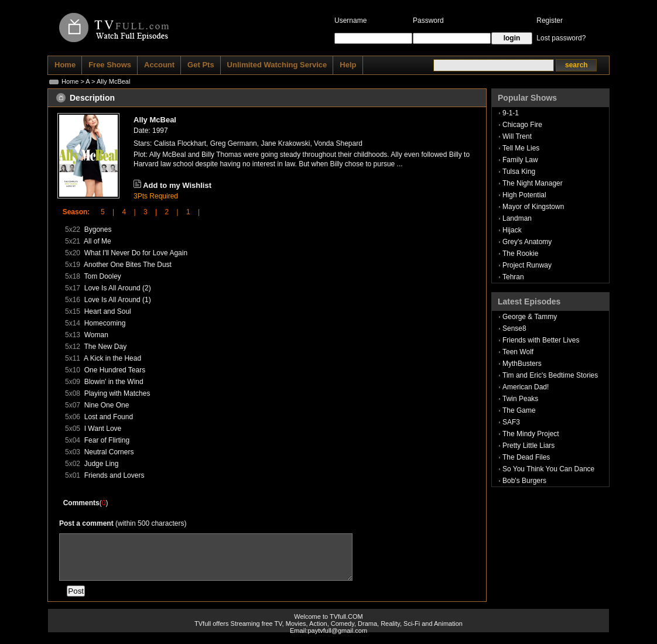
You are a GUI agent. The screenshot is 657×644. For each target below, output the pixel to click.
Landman (517, 218)
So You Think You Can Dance (548, 469)
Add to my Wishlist (177, 185)
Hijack (512, 230)
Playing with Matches (117, 393)
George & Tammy (530, 317)
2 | (167, 212)
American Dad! (526, 387)
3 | (146, 212)
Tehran (513, 277)
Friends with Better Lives (541, 340)
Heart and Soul (108, 311)
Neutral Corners (109, 452)
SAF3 (511, 422)
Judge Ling (102, 464)
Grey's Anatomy (527, 242)
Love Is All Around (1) (118, 300)
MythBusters (522, 364)
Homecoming (105, 323)
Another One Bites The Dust (128, 265)
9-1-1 (511, 113)
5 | (104, 212)
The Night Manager (533, 183)
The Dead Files (526, 457)
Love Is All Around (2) (118, 288)
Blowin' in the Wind (114, 382)
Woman (96, 335)
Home (70, 81)
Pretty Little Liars (528, 446)
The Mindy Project (531, 434)
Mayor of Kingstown (533, 207)
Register (550, 20)
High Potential (524, 195)
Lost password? (561, 38)
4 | (125, 212)
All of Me (97, 241)
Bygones (98, 229)
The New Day (105, 347)
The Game (519, 410)
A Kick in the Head (112, 358)
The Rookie (520, 254)
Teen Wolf (518, 352)
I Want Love (103, 429)
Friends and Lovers (114, 475)
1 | (189, 212)
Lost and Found (109, 417)
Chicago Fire (522, 125)
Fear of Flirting (107, 440)
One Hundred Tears (115, 370)
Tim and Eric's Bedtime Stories (550, 375)
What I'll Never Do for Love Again (136, 253)
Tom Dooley (102, 276)
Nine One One (107, 405)
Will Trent (517, 136)
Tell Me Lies (521, 148)
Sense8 (514, 328)
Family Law (520, 160)
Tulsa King (519, 172)
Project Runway (527, 265)
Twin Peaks (520, 399)
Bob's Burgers (524, 481)
